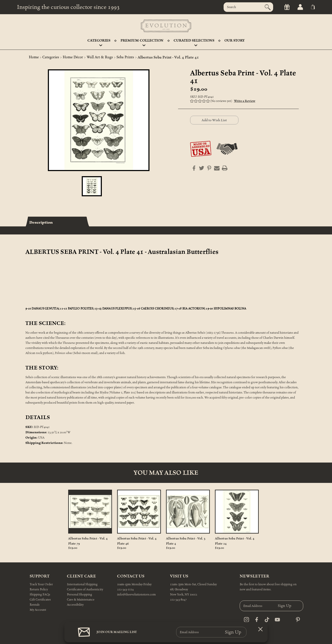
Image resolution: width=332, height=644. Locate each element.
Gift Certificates (40, 600)
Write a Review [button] (245, 101)
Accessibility (75, 605)
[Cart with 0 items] (312, 7)
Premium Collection (142, 42)
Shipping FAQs (40, 595)
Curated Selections (194, 42)
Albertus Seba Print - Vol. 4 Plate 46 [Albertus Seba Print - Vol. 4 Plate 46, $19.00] (137, 541)
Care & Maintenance (81, 600)
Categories (99, 42)
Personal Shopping (80, 595)
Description (41, 222)
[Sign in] (299, 7)
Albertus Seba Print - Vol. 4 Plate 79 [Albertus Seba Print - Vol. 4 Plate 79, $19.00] (88, 541)
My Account (38, 610)
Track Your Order (41, 584)
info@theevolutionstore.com (136, 595)
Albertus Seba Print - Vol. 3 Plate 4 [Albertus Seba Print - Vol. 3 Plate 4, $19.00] (186, 541)
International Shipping (82, 584)
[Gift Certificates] (285, 7)
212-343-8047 (178, 600)
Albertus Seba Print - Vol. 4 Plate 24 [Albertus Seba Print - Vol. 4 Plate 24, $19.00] (235, 541)
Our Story (234, 40)
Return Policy (39, 589)
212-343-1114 (125, 589)
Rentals (35, 605)
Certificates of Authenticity (85, 589)
